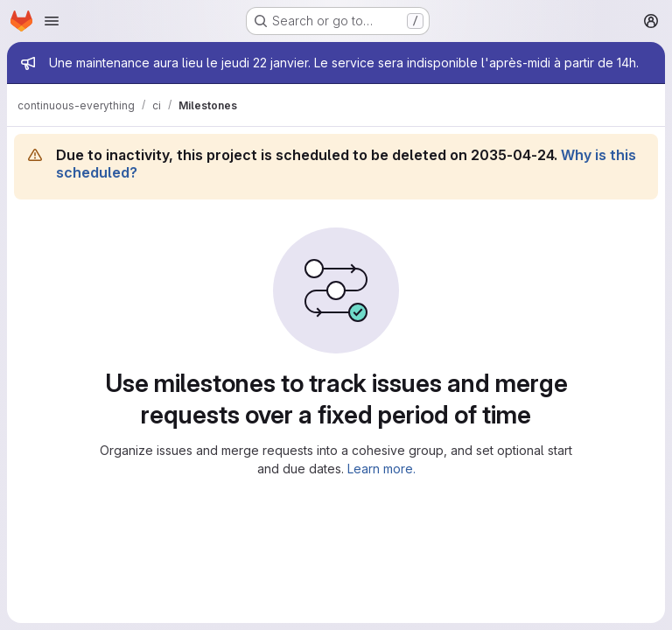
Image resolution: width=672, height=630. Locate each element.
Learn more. (381, 469)
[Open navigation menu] (52, 21)
